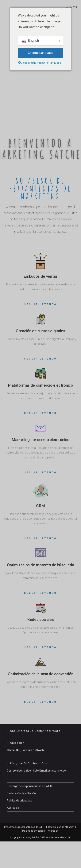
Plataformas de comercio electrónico (40, 385)
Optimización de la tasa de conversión (41, 674)
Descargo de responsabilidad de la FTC (30, 786)
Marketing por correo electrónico (40, 440)
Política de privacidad (19, 801)
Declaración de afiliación (21, 793)
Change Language (41, 53)
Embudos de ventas (40, 276)
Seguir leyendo (41, 304)
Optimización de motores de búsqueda (41, 565)
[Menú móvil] (72, 7)
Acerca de (13, 808)
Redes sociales (40, 620)
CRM (40, 506)
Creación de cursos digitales (40, 331)
